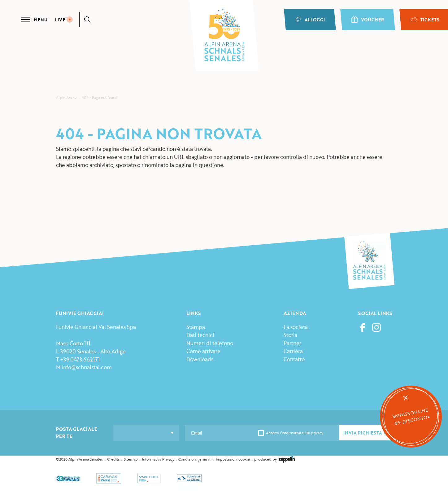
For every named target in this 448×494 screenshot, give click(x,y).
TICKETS (425, 20)
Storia (291, 335)
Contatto (294, 359)
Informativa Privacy (158, 459)
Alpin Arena (66, 97)
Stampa (196, 327)
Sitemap (131, 459)
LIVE (64, 20)
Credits (113, 459)
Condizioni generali (195, 459)
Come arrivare (203, 351)
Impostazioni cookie (233, 459)
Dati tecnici (200, 335)
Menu (34, 20)
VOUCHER (368, 20)
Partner (292, 343)
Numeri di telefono (210, 343)
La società (296, 327)
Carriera (293, 351)
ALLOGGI (310, 20)
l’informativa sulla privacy (301, 433)
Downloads (200, 359)
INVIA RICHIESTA (365, 433)
